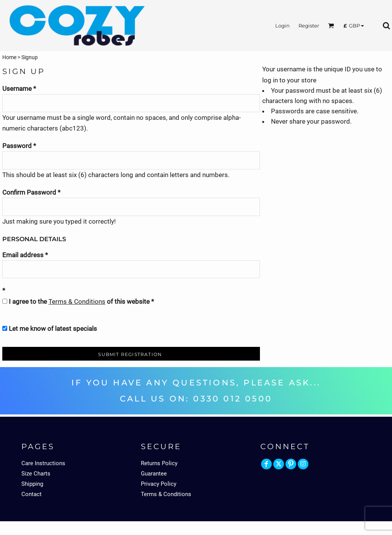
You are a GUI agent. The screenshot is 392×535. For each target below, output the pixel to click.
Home (9, 57)
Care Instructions (43, 463)
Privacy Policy (159, 484)
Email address (23, 255)
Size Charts (36, 474)
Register (309, 26)
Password (17, 146)
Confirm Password (29, 192)
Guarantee (154, 474)
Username (17, 89)
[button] (331, 26)
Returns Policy (159, 463)
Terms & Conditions (77, 301)
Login (282, 26)
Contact (31, 494)
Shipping (32, 484)
